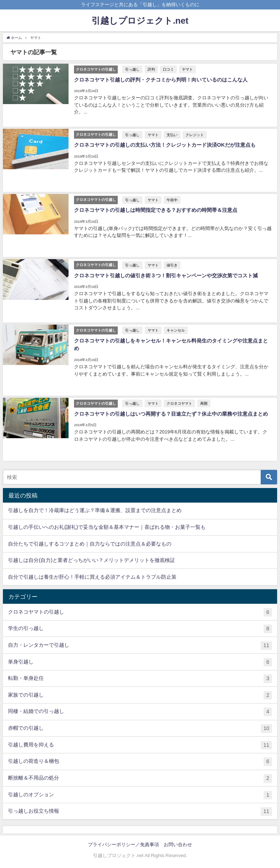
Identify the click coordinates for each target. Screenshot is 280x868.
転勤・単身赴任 (140, 678)
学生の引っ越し (140, 629)
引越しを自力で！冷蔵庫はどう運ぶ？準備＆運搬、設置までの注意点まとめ (95, 510)
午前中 (172, 200)
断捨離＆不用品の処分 (140, 778)
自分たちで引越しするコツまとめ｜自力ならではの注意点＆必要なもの (90, 543)
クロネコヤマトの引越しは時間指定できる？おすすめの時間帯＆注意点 (156, 210)
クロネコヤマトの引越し (140, 612)
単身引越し (140, 662)
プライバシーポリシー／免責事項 (123, 845)
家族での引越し (140, 695)
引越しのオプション (140, 795)
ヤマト (187, 69)
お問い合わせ (178, 845)
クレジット (195, 134)
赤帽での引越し (140, 728)
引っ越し (132, 69)
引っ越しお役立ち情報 (140, 812)
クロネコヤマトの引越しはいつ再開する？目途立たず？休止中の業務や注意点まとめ (171, 413)
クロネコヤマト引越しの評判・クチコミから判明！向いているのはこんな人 (161, 80)
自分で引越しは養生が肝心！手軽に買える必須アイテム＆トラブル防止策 (92, 576)
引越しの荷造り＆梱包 (140, 762)
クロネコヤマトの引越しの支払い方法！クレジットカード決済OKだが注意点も (165, 145)
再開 (204, 403)
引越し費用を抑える (140, 745)
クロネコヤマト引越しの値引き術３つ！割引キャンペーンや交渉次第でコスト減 (166, 275)
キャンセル (176, 330)
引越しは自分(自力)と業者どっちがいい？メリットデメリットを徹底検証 (92, 560)
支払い (172, 134)
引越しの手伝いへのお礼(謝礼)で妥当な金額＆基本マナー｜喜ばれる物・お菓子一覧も (107, 527)
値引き (172, 265)
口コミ (168, 69)
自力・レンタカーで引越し (140, 645)
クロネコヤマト (179, 403)
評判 (151, 69)
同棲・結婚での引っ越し (140, 712)
